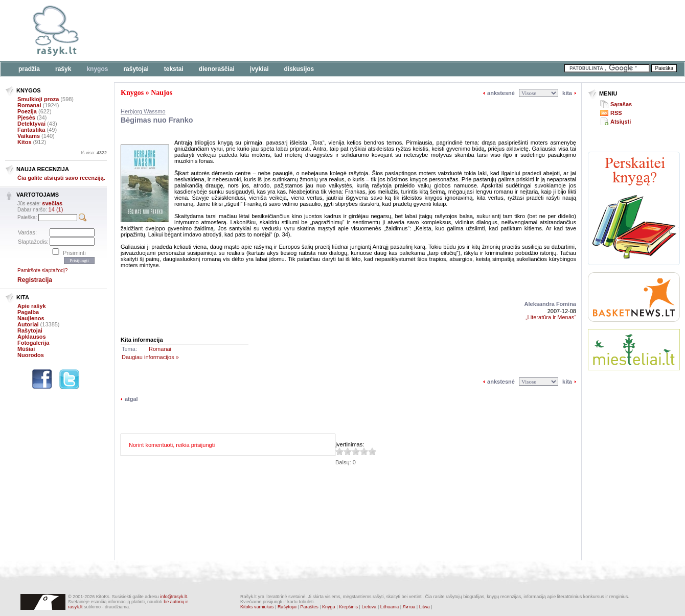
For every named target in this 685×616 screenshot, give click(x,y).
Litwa (425, 607)
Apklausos (32, 337)
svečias (52, 203)
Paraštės (309, 607)
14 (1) (56, 209)
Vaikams (29, 136)
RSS (616, 113)
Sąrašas (621, 104)
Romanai (29, 105)
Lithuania (390, 607)
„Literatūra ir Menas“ (551, 317)
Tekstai (174, 69)
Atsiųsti (621, 122)
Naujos (162, 93)
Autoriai (28, 324)
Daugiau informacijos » (150, 357)
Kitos (25, 142)
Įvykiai (259, 69)
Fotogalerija (33, 343)
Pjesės (26, 117)
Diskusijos (299, 69)
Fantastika (31, 130)
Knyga (329, 607)
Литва (409, 607)
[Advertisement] (314, 31)
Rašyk (63, 69)
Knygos (97, 69)
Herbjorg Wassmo (143, 111)
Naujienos (31, 318)
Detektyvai (31, 124)
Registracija (35, 280)
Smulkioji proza (38, 99)
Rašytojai (136, 69)
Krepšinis (348, 607)
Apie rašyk (32, 306)
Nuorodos (31, 355)
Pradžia (29, 69)
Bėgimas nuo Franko (157, 120)
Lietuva (369, 607)
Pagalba (28, 312)
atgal (131, 399)
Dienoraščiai (217, 69)
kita (567, 93)
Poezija (27, 111)
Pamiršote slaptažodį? (42, 270)
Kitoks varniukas (257, 607)
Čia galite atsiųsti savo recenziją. (61, 178)
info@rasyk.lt (173, 597)
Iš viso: (94, 153)
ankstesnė (501, 93)
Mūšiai (26, 349)
